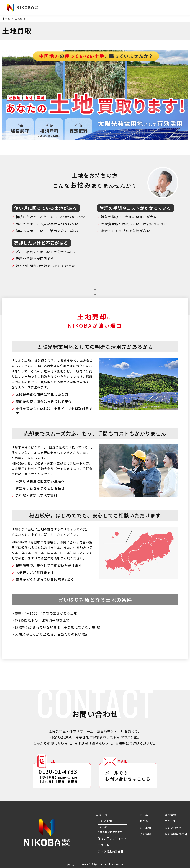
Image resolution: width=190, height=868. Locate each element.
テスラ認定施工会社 (111, 851)
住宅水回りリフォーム (112, 838)
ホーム (6, 18)
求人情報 (103, 8)
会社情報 (121, 8)
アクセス (138, 8)
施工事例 (86, 8)
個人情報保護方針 (176, 834)
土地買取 (104, 845)
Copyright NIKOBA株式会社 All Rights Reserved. (95, 864)
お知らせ (51, 8)
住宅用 (104, 827)
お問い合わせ (169, 8)
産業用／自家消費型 (111, 832)
